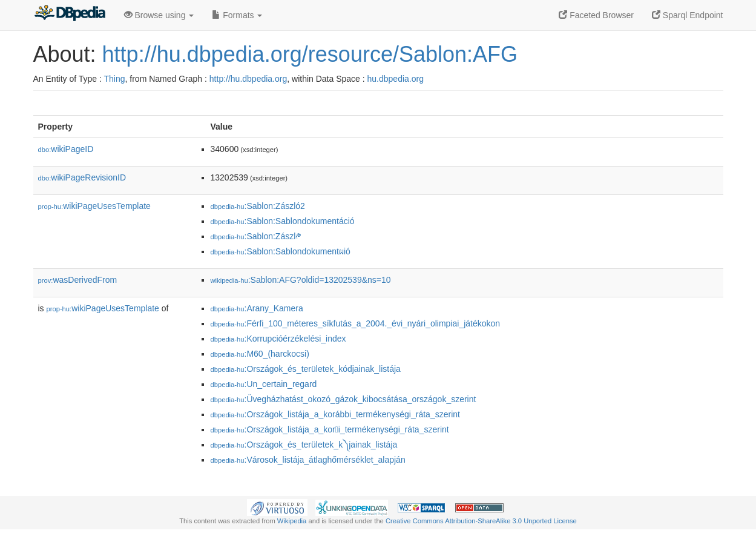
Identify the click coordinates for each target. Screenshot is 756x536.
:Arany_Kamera (257, 308)
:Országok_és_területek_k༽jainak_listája (304, 445)
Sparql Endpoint (688, 15)
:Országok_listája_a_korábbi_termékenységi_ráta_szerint (335, 414)
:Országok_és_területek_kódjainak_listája (306, 369)
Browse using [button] (159, 15)
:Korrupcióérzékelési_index (278, 339)
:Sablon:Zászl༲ (256, 236)
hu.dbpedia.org (396, 79)
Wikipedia (292, 521)
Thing (115, 79)
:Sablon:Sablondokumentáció (283, 221)
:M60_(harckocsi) (260, 354)
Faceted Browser (596, 15)
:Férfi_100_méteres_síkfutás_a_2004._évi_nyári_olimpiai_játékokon (356, 323)
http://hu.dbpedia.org (248, 79)
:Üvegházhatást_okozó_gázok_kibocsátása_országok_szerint (343, 399)
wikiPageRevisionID (82, 177)
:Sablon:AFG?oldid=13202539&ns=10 (301, 280)
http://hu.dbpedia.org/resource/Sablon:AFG (310, 54)
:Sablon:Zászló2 (258, 206)
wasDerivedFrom (78, 280)
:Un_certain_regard (264, 384)
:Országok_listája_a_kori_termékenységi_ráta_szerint (330, 429)
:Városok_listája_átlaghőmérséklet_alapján (308, 460)
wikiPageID (66, 149)
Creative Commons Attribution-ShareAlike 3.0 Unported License (481, 521)
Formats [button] (237, 15)
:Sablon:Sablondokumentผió (281, 251)
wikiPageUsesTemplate (94, 206)
